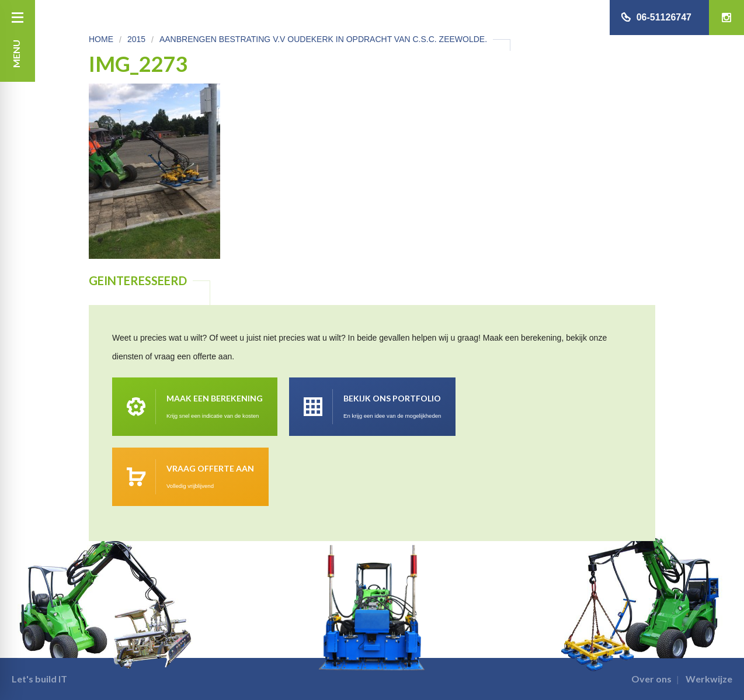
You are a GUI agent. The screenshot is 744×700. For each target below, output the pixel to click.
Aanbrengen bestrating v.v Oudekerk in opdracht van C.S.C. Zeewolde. (323, 39)
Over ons (651, 679)
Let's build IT (39, 679)
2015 (136, 39)
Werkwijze (709, 679)
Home (101, 39)
